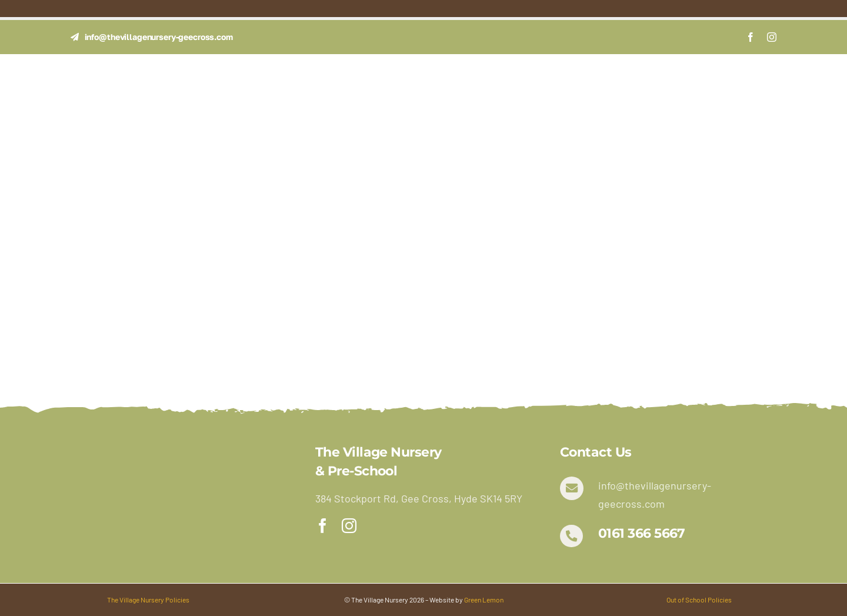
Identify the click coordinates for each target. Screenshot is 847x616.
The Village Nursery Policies (148, 600)
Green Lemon (484, 600)
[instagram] (772, 37)
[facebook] (751, 37)
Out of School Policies (699, 600)
